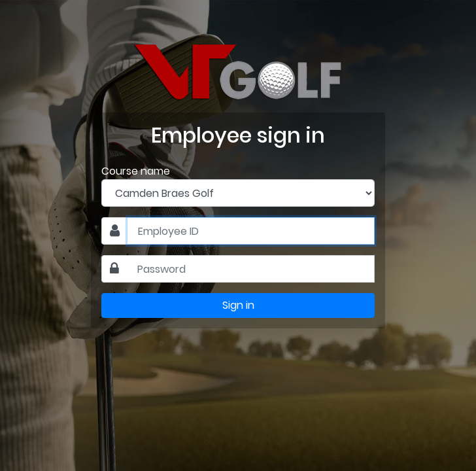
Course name (136, 171)
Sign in (238, 305)
